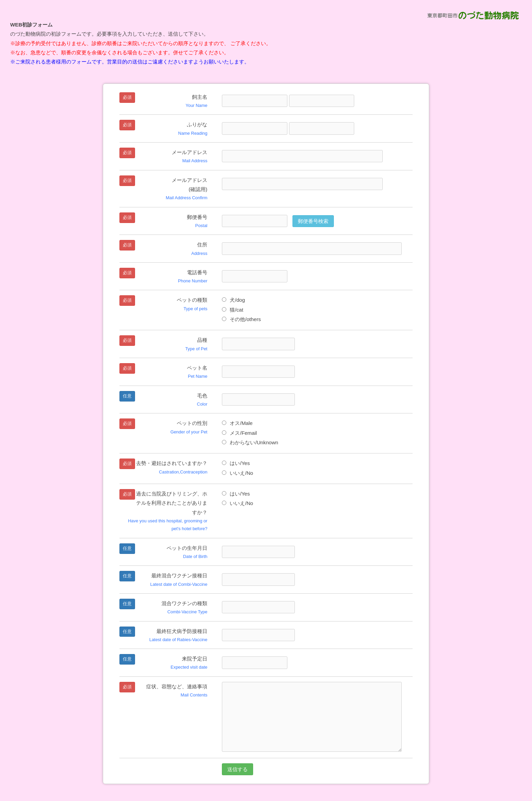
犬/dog (233, 300)
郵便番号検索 (313, 221)
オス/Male (237, 423)
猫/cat (232, 310)
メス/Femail (239, 433)
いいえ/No (237, 473)
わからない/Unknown (250, 442)
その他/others (241, 319)
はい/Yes (236, 463)
